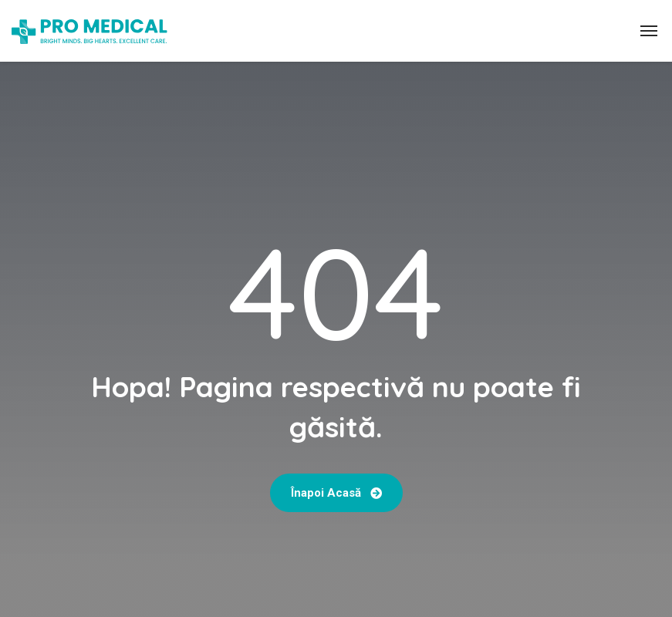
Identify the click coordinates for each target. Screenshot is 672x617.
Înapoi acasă (336, 493)
